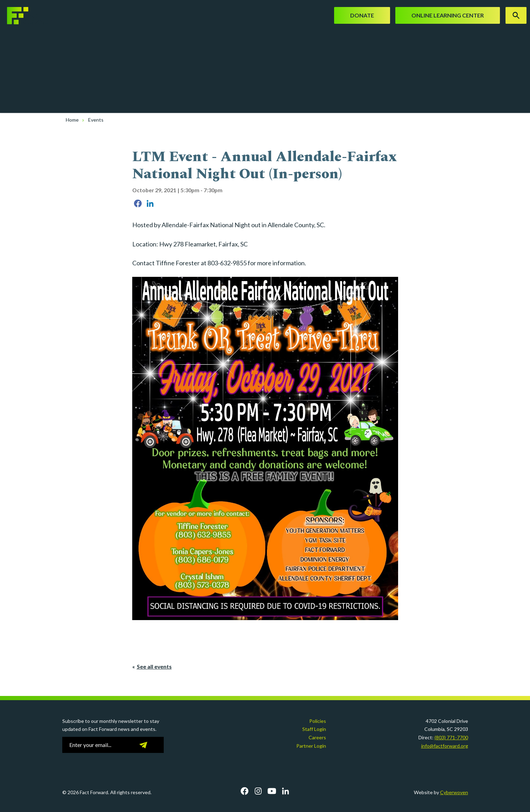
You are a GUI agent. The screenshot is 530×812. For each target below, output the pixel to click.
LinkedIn (285, 791)
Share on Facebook (138, 203)
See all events (154, 666)
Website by (441, 792)
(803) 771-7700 (451, 737)
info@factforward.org (445, 746)
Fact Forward (26, 16)
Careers (317, 737)
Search (516, 15)
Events (96, 120)
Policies (318, 721)
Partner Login (311, 746)
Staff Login (314, 729)
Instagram (258, 791)
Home (72, 120)
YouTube (272, 791)
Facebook (245, 791)
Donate (362, 15)
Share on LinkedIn (150, 203)
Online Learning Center (448, 15)
